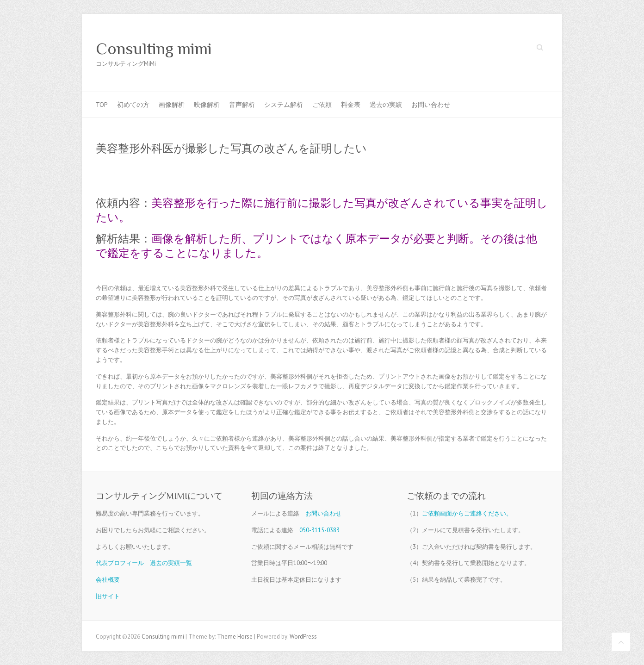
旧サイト (108, 596)
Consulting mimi (154, 49)
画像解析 (172, 105)
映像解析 (207, 105)
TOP (102, 105)
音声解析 (242, 105)
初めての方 (133, 105)
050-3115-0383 (319, 530)
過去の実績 (386, 105)
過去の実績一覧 (171, 563)
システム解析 (284, 105)
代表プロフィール (120, 563)
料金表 (351, 105)
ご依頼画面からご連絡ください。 (467, 513)
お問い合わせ (431, 105)
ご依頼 (322, 105)
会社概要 (108, 580)
